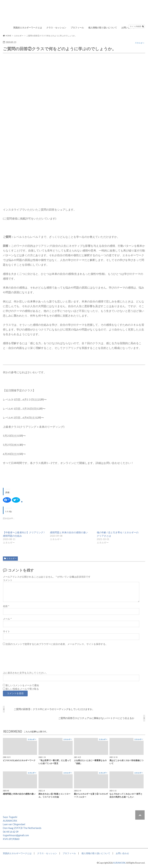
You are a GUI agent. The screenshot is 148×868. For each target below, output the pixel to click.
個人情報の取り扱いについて (103, 28)
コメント (8, 580)
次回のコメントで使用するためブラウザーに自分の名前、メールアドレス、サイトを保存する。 (57, 644)
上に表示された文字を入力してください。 (25, 673)
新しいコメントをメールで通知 (22, 685)
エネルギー (12, 558)
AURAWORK (119, 863)
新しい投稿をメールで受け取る (22, 689)
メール (7, 619)
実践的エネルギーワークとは (28, 28)
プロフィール (77, 28)
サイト (6, 631)
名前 (6, 606)
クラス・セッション (56, 28)
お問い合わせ (128, 28)
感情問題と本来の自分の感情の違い (69, 532)
